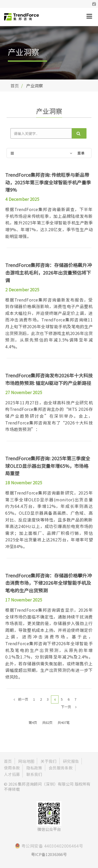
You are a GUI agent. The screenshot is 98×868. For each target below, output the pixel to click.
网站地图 (26, 761)
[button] (94, 4)
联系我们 (34, 774)
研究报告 (71, 761)
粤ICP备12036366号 (49, 854)
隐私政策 (34, 768)
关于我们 (48, 761)
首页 (15, 86)
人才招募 (12, 774)
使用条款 (12, 768)
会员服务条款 (61, 768)
